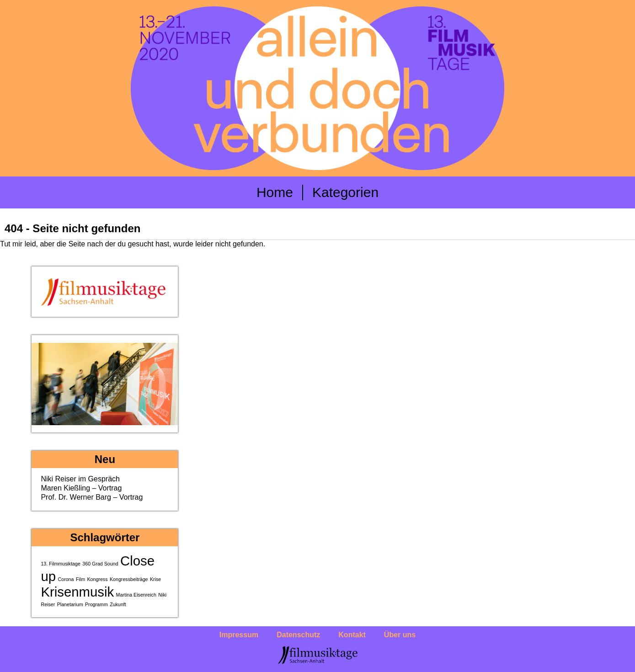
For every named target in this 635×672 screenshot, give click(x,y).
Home (275, 192)
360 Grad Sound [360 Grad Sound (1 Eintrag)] (100, 564)
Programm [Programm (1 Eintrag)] (96, 604)
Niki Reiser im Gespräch (80, 479)
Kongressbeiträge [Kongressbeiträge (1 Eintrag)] (129, 579)
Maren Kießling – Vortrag (81, 488)
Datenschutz (298, 635)
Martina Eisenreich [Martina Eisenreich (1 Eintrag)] (136, 595)
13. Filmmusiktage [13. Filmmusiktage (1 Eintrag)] (60, 564)
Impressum (239, 635)
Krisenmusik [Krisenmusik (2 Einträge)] (77, 592)
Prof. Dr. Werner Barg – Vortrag (92, 497)
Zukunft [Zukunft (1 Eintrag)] (118, 604)
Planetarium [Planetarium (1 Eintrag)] (70, 604)
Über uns (400, 635)
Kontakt (352, 635)
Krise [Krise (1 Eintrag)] (155, 579)
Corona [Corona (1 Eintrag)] (66, 579)
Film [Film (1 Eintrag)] (80, 579)
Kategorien (345, 192)
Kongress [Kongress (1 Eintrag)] (98, 579)
